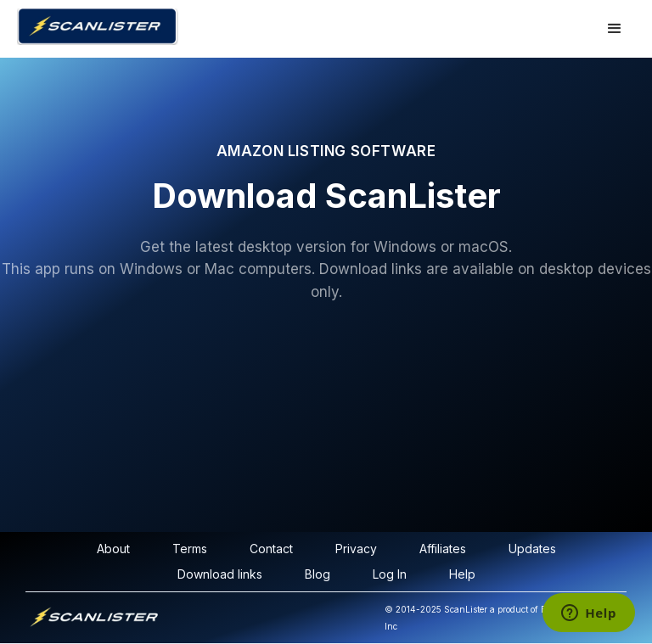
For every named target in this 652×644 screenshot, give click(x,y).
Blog (318, 574)
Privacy (356, 549)
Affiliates (443, 549)
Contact (271, 549)
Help (462, 574)
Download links (220, 574)
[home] (218, 27)
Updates (532, 549)
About (113, 549)
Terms (190, 549)
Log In (390, 574)
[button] (615, 29)
